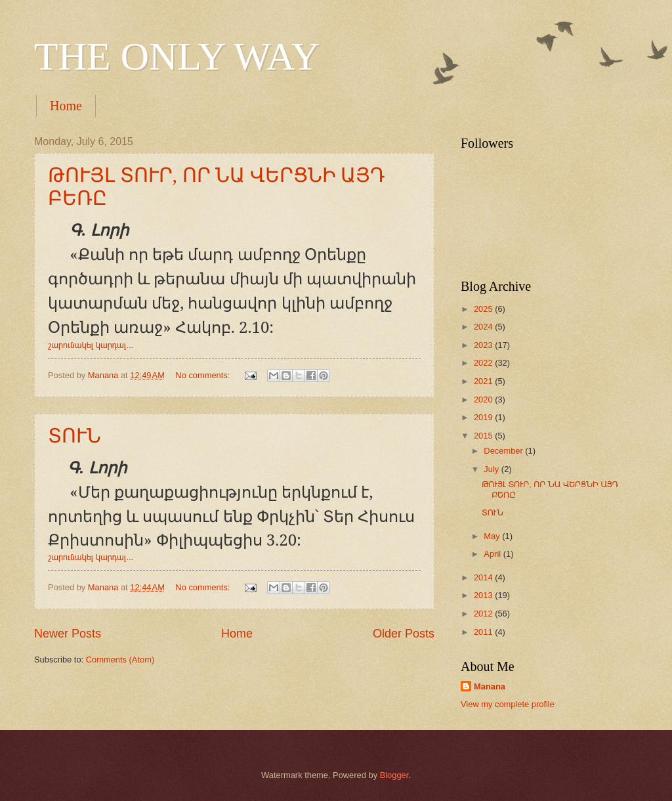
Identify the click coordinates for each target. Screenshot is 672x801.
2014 (484, 577)
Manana (490, 686)
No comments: (204, 375)
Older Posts (404, 634)
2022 (484, 363)
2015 (484, 436)
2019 (484, 417)
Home (66, 106)
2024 (484, 327)
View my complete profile (508, 704)
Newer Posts (68, 634)
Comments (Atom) (120, 660)
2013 (484, 595)
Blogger (394, 775)
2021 (484, 381)
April (493, 554)
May (493, 536)
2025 (484, 309)
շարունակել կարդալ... (91, 345)
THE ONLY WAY (177, 56)
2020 (484, 400)
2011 (484, 632)
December (504, 451)
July (492, 469)
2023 (484, 345)
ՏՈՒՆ (74, 436)
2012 (484, 614)
